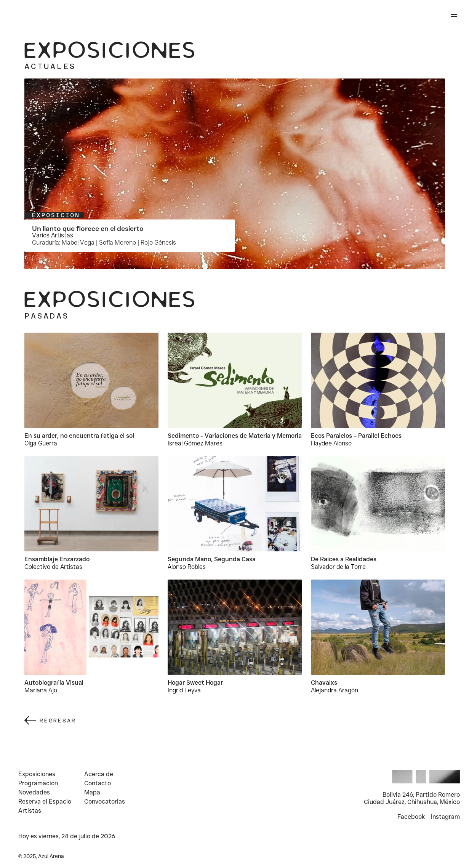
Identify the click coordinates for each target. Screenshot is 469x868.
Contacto (98, 783)
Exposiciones (37, 774)
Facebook (411, 817)
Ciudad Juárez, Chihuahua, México (412, 802)
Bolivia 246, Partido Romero (421, 795)
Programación (38, 783)
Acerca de (99, 774)
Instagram (445, 817)
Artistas (30, 811)
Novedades (34, 792)
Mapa (92, 792)
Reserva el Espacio (45, 802)
